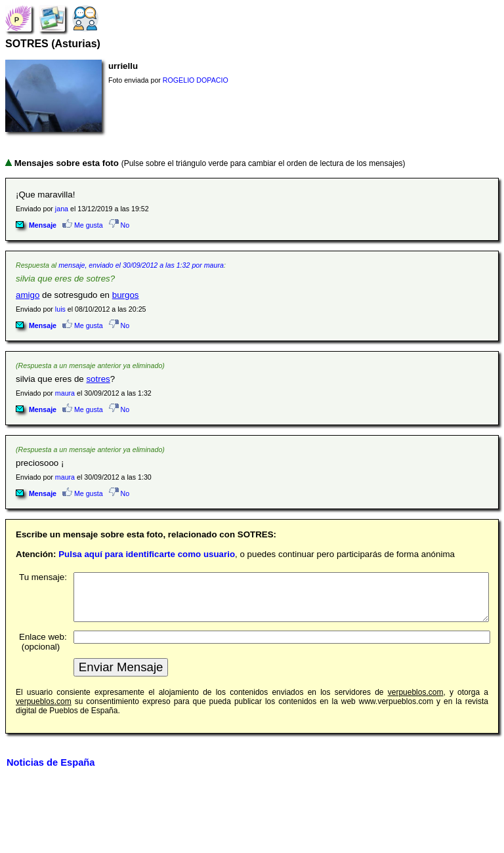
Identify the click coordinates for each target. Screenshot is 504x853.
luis (60, 309)
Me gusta (83, 225)
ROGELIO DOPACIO (196, 80)
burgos (126, 295)
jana (62, 209)
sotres (98, 379)
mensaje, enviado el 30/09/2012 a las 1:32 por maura (141, 265)
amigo (28, 295)
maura (65, 393)
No (119, 225)
